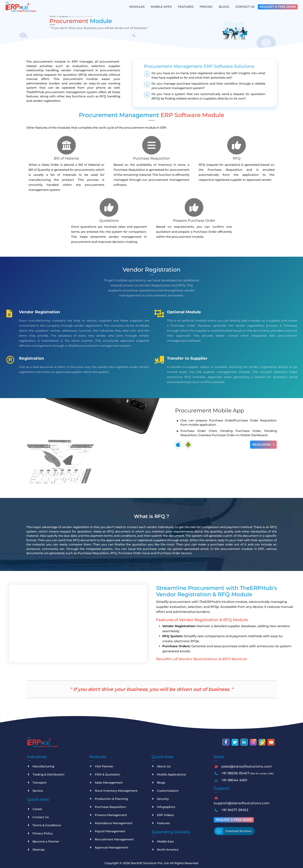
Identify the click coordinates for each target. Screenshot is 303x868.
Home (52, 16)
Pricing (206, 7)
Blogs (224, 7)
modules (63, 17)
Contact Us (245, 7)
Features (186, 7)
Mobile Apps (161, 7)
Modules (137, 7)
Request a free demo (278, 7)
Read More (263, 445)
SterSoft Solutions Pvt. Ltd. (150, 863)
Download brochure (238, 831)
